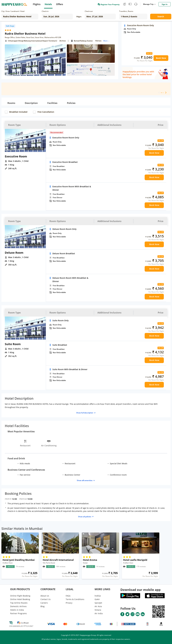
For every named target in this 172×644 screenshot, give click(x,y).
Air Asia (98, 606)
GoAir (97, 599)
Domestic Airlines (18, 606)
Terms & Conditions (75, 599)
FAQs (68, 596)
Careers (44, 603)
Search (161, 16)
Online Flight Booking (20, 596)
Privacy (69, 603)
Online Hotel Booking (20, 599)
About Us (45, 596)
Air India (99, 613)
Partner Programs (18, 613)
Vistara (98, 610)
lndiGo (98, 596)
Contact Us (46, 599)
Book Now (161, 58)
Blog (43, 606)
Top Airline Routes (19, 603)
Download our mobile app (140, 590)
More (107, 41)
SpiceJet (98, 603)
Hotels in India (17, 610)
